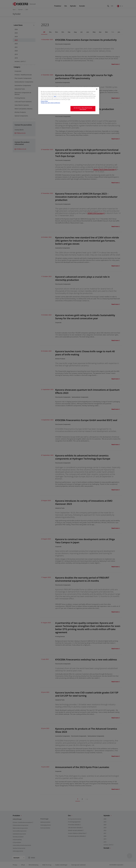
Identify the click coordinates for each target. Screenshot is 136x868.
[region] (69, 101)
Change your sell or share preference (50, 103)
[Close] (97, 89)
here (55, 96)
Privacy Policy (44, 101)
